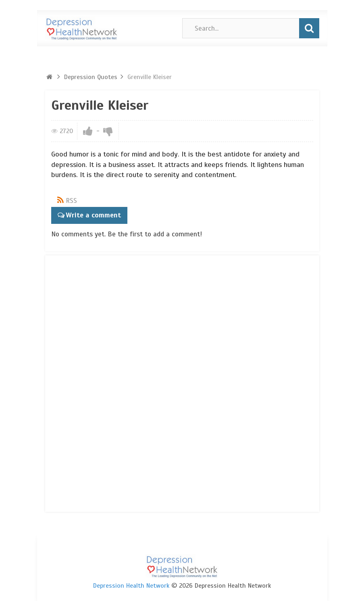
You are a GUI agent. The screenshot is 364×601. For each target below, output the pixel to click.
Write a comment (92, 215)
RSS (71, 201)
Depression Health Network (131, 585)
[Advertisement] (83, 382)
